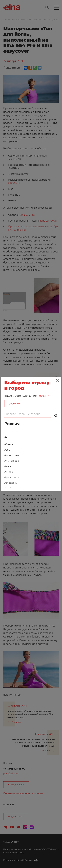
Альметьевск (12, 461)
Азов (7, 450)
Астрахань (10, 483)
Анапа (8, 466)
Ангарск (9, 472)
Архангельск (12, 477)
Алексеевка (11, 455)
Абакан (9, 444)
